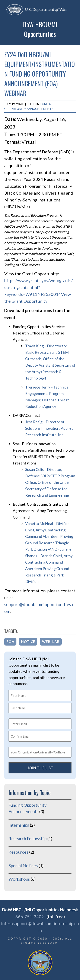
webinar (51, 642)
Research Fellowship (28, 838)
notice (28, 642)
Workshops (19, 879)
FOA (10, 642)
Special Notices (23, 865)
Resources (18, 852)
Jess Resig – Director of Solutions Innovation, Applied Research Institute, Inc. (49, 428)
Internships (19, 825)
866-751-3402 (30, 916)
